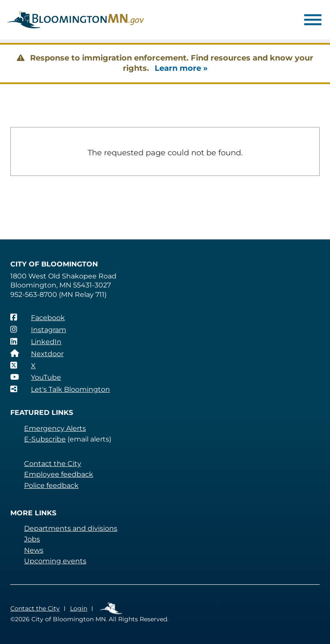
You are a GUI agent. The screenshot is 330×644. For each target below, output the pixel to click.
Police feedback (51, 485)
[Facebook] (38, 317)
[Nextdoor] (37, 354)
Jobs (32, 539)
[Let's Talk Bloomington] (60, 389)
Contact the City (53, 464)
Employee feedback (59, 474)
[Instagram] (38, 330)
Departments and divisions (71, 528)
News (34, 550)
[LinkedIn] (36, 342)
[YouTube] (36, 377)
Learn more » (181, 68)
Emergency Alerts (55, 428)
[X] (23, 366)
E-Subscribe (45, 439)
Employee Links (112, 609)
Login (79, 608)
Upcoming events (55, 561)
